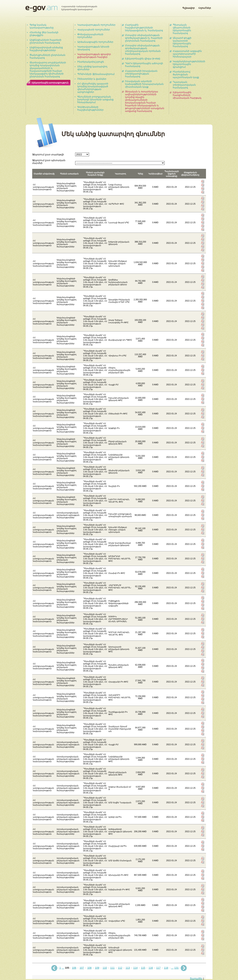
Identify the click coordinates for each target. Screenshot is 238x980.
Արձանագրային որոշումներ (95, 42)
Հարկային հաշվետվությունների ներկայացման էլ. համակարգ (144, 28)
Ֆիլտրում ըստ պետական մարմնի (49, 162)
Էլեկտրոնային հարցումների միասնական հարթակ (187, 95)
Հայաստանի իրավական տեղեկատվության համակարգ (141, 74)
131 (177, 968)
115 (143, 968)
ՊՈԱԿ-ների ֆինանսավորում (96, 74)
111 (113, 968)
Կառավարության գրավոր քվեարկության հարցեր (94, 56)
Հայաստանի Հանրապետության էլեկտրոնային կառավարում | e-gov (61, 9)
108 (89, 968)
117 (158, 968)
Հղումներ (205, 7)
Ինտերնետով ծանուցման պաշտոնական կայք (186, 74)
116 (151, 968)
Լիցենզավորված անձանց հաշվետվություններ (46, 49)
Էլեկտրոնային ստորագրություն (50, 83)
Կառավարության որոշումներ (96, 25)
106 (74, 968)
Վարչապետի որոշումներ (94, 30)
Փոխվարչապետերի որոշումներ (90, 36)
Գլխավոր (188, 7)
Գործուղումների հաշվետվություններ (90, 108)
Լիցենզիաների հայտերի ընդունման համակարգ (46, 41)
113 (128, 968)
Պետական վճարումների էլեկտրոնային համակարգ (182, 29)
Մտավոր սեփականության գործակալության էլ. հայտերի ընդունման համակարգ (144, 38)
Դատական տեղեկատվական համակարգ (184, 85)
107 (82, 968)
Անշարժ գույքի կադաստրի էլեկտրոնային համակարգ (182, 42)
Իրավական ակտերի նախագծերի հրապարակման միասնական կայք (144, 84)
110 (105, 968)
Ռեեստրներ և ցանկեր (92, 79)
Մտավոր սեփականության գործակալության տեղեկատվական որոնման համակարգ (143, 50)
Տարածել (196, 979)
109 (97, 968)
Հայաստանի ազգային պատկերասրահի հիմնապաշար (187, 54)
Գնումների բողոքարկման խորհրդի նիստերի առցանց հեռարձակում (96, 100)
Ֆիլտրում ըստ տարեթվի (48, 154)
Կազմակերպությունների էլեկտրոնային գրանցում (189, 64)
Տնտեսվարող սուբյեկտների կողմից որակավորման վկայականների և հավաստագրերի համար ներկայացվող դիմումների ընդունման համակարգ (48, 70)
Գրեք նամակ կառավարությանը (42, 26)
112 (120, 968)
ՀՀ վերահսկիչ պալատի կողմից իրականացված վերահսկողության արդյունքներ (93, 88)
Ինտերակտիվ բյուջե (91, 62)
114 (135, 968)
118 (166, 968)
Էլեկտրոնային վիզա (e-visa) (143, 59)
